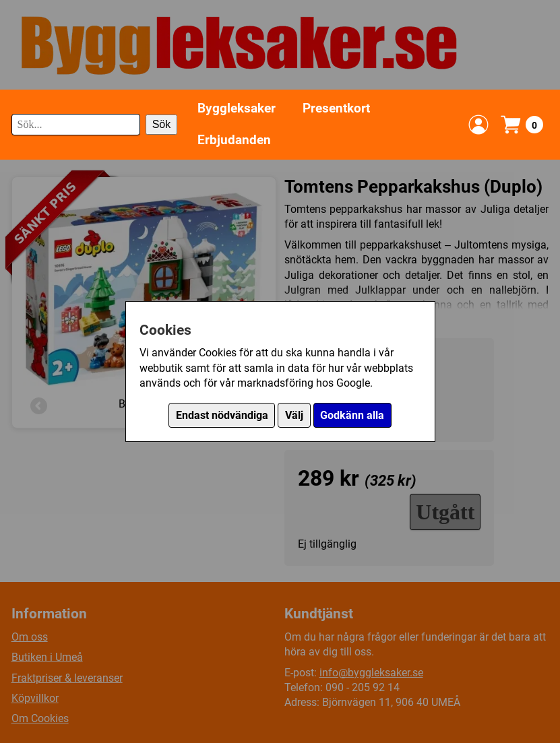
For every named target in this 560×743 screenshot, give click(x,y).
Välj (294, 415)
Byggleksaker (237, 108)
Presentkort (336, 108)
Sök (162, 124)
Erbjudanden (234, 140)
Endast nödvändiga (222, 415)
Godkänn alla (352, 415)
